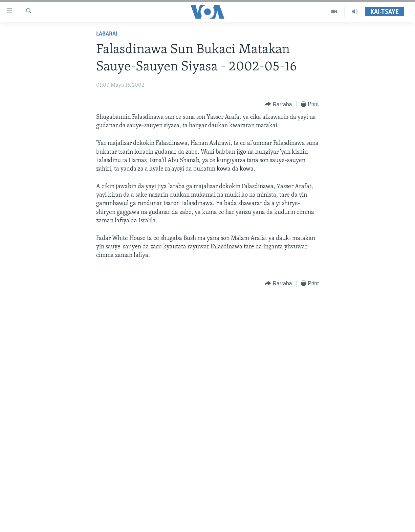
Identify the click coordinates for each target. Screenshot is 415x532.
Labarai (107, 34)
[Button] (278, 104)
